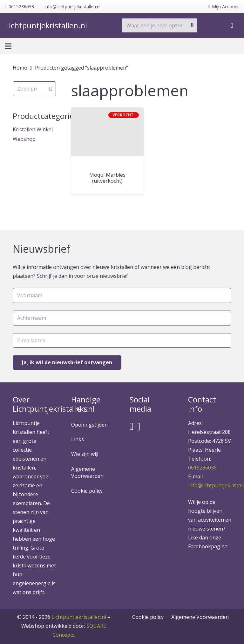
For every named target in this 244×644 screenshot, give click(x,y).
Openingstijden (89, 425)
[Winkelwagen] (232, 25)
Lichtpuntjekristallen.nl (79, 617)
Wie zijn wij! (85, 454)
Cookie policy (87, 491)
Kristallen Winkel (33, 129)
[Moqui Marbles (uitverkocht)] (107, 132)
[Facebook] (132, 426)
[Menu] (8, 46)
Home (20, 68)
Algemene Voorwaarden (87, 472)
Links (78, 439)
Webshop (24, 139)
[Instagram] (139, 427)
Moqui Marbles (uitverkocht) (107, 178)
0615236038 (202, 468)
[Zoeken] (192, 25)
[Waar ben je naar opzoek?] (159, 26)
